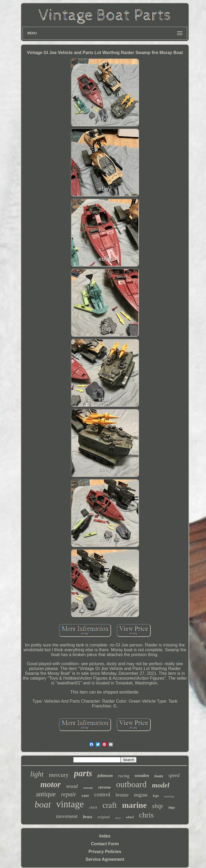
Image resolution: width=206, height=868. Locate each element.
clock (93, 807)
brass (88, 817)
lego (156, 796)
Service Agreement (105, 859)
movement (67, 816)
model (161, 785)
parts (83, 773)
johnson (105, 776)
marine (134, 805)
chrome (104, 787)
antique (46, 794)
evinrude (88, 788)
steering (169, 796)
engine (141, 795)
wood (72, 786)
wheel (130, 817)
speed (174, 775)
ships (172, 808)
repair (69, 794)
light (37, 774)
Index (105, 836)
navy (118, 818)
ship (157, 806)
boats (159, 776)
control (102, 794)
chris (146, 815)
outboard (131, 784)
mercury (59, 775)
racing (124, 776)
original (104, 817)
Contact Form (105, 844)
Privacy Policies (105, 852)
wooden (142, 776)
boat (43, 804)
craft (110, 805)
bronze (122, 795)
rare (85, 795)
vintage (70, 804)
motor (51, 784)
